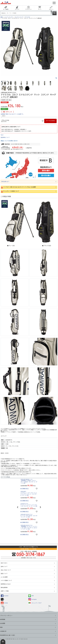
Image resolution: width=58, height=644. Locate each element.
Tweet (2, 135)
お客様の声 (3, 631)
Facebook (5, 596)
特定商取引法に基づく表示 (8, 635)
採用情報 (3, 619)
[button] (18, 507)
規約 (1, 627)
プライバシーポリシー (6, 616)
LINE (31, 596)
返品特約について (5, 137)
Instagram (32, 599)
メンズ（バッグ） (9, 17)
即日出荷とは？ (5, 182)
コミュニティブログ (35, 603)
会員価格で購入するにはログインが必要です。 (12, 114)
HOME (2, 17)
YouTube (4, 603)
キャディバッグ (19, 17)
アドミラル (27, 17)
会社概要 (3, 623)
